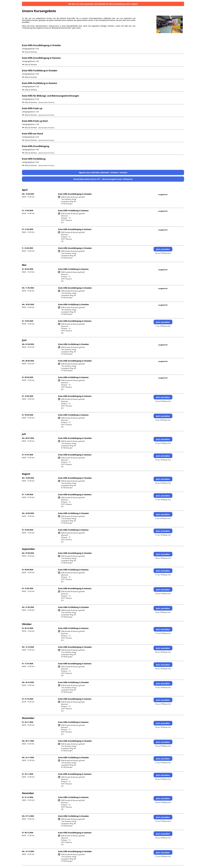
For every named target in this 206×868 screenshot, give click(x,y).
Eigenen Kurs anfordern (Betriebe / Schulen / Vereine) (103, 173)
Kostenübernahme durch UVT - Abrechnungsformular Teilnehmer (103, 179)
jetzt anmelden (163, 249)
